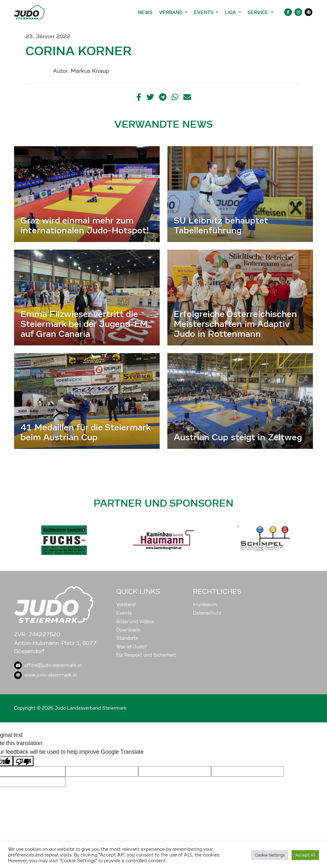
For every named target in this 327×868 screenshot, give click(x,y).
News (145, 12)
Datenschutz (207, 613)
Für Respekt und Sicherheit (146, 655)
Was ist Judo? (132, 647)
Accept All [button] (305, 855)
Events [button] (204, 12)
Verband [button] (171, 12)
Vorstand (126, 605)
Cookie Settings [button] (270, 855)
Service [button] (259, 12)
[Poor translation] (23, 761)
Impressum (205, 605)
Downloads (128, 630)
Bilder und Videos (135, 622)
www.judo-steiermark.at (46, 675)
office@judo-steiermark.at (48, 665)
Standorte (127, 638)
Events (124, 613)
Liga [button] (231, 12)
